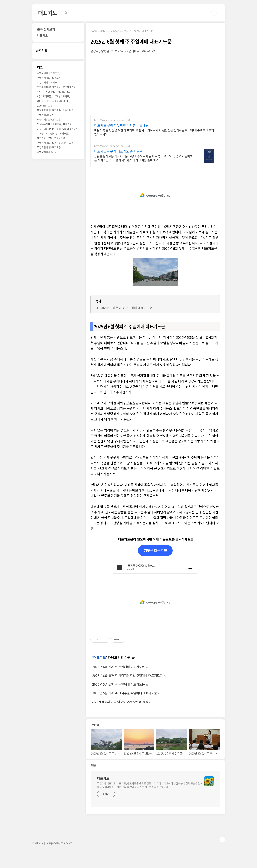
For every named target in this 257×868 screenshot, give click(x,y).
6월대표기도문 (44, 96)
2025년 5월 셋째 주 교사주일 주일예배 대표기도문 (125, 693)
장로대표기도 (63, 92)
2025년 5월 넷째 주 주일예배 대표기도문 (119, 684)
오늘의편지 (68, 110)
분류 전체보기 (46, 29)
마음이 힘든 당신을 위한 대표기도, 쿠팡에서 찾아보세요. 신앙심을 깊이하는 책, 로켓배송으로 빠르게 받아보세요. (154, 132)
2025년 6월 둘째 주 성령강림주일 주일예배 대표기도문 (127, 676)
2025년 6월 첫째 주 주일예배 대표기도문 (126, 308)
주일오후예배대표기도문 (49, 110)
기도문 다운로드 (155, 551)
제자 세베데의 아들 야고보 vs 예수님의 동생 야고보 (125, 702)
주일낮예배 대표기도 (47, 82)
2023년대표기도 (61, 96)
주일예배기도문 (66, 143)
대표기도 (48, 13)
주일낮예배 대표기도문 (48, 73)
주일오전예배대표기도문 (49, 147)
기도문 (40, 133)
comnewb (66, 843)
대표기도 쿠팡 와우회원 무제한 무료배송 (121, 125)
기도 (39, 129)
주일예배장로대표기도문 (49, 119)
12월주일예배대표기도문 (49, 124)
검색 (214, 13)
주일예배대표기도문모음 (49, 78)
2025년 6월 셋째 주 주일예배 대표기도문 (119, 667)
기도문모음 (60, 138)
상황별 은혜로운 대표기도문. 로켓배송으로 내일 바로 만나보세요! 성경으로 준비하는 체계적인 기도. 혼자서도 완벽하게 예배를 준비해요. (143, 158)
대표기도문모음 (45, 138)
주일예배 (50, 92)
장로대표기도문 (70, 87)
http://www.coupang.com (109, 120)
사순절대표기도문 (61, 101)
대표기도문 (49, 129)
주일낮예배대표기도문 (67, 129)
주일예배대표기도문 (47, 143)
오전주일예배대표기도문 (49, 87)
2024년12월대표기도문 (57, 133)
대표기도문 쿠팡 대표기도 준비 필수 (118, 151)
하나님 (40, 92)
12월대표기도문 (45, 106)
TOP (222, 839)
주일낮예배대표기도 (47, 152)
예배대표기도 (44, 101)
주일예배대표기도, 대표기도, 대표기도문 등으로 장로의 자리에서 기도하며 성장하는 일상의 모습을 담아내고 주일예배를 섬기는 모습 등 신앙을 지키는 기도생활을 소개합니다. (150, 785)
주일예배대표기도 (46, 115)
